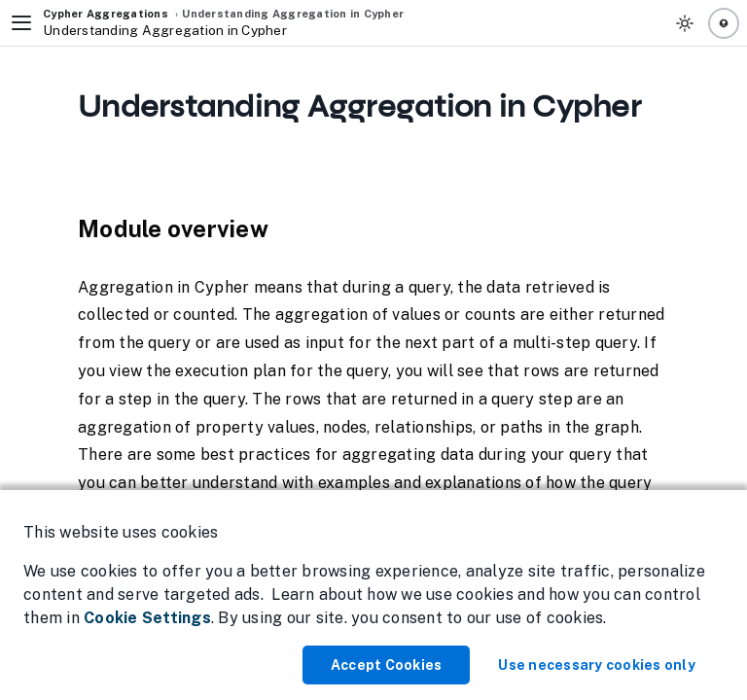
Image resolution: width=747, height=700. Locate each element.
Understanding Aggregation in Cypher (293, 14)
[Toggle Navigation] (21, 23)
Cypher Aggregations (106, 14)
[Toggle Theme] (685, 23)
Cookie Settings (147, 618)
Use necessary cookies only (597, 665)
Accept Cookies (387, 665)
